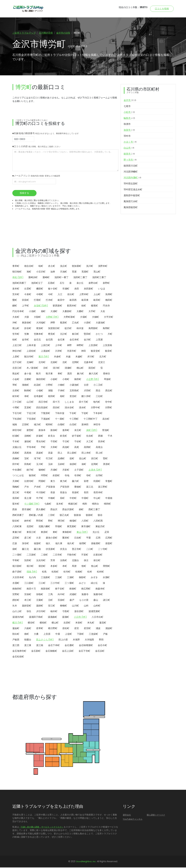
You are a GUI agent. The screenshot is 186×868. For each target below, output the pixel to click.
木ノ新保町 (32, 368)
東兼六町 (17, 533)
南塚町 (73, 589)
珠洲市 (127, 125)
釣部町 (56, 476)
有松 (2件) (18, 278)
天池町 (64, 272)
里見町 (73, 397)
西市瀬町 (27, 510)
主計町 (64, 334)
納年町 (28, 521)
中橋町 (52, 499)
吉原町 (67, 623)
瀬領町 (28, 442)
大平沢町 (109, 318)
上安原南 (107, 346)
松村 (90, 572)
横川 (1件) (18, 623)
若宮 (77, 629)
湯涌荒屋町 (94, 612)
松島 (44, 572)
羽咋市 (127, 137)
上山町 (97, 295)
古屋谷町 (98, 555)
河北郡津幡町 (131, 172)
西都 (100, 436)
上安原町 (93, 346)
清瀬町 (68, 368)
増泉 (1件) (32, 572)
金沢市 (130, 101)
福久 (48, 544)
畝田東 (85, 301)
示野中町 (95, 408)
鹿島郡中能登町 (132, 196)
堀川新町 (17, 567)
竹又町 (49, 459)
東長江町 (31, 533)
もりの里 (84, 601)
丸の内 (32, 578)
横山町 (55, 623)
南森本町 (100, 589)
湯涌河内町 (18, 618)
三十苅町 (17, 402)
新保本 (42, 431)
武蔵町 (73, 595)
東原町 (44, 533)
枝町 (84, 306)
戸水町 (37, 487)
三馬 (50, 595)
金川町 (87, 340)
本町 (65, 567)
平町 (43, 448)
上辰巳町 (45, 346)
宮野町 (16, 595)
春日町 (75, 334)
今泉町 (28, 295)
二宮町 (51, 516)
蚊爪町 (68, 329)
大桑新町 (67, 312)
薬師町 (40, 606)
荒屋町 (85, 272)
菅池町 (106, 431)
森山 (96, 601)
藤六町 (75, 482)
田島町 (28, 465)
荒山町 (97, 272)
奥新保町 (27, 323)
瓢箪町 (66, 538)
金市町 (25, 340)
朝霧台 (28, 640)
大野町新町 (69, 318)
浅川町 (90, 267)
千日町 (66, 442)
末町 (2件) (92, 431)
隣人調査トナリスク (156, 815)
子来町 (61, 391)
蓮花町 (103, 623)
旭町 (29, 272)
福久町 (71, 544)
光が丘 (96, 533)
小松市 (129, 113)
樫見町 (52, 334)
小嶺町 (40, 391)
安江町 (52, 606)
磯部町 (40, 289)
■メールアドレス (36, 176)
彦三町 (28, 538)
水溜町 (106, 578)
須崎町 (28, 436)
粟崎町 (46, 278)
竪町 (105, 459)
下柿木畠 (60, 414)
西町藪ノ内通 (36, 516)
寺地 (67, 476)
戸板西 (16, 640)
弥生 (29, 612)
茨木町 (16, 295)
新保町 (54, 431)
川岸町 (59, 351)
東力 (53, 482)
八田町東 (17, 527)
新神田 (85, 425)
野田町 (40, 521)
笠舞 (27, 334)
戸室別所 (65, 487)
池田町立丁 (37, 284)
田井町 (102, 442)
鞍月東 (49, 374)
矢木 (15, 606)
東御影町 (67, 533)
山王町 (30, 402)
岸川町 (91, 357)
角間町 (106, 329)
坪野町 (44, 476)
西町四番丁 (18, 516)
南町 (27, 635)
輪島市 (129, 119)
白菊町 (61, 425)
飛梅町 (16, 487)
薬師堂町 (27, 606)
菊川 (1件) (44, 357)
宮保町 (28, 595)
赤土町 (52, 267)
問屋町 (42, 482)
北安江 (102, 363)
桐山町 (80, 368)
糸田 (77, 289)
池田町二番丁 (80, 278)
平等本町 (31, 448)
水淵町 (16, 584)
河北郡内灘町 (133, 178)
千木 (110, 436)
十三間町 (74, 419)
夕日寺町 (41, 612)
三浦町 (70, 578)
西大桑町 (41, 510)
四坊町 (56, 408)
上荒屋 (99, 340)
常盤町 (109, 482)
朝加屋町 (77, 267)
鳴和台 (95, 504)
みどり (82, 584)
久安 (39, 538)
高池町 (66, 448)
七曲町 (48, 504)
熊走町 (16, 374)
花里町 (30, 527)
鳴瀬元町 (73, 504)
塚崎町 (42, 470)
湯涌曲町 (52, 618)
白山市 (129, 148)
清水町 (82, 408)
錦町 (81, 510)
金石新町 (36, 652)
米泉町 (79, 623)
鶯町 (15, 301)
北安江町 (17, 368)
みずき (94, 578)
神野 (69, 346)
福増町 (83, 544)
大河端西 (89, 640)
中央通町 (17, 470)
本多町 (54, 567)
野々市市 (130, 160)
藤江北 (25, 550)
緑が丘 (94, 584)
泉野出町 (93, 284)
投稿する (24, 194)
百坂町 (61, 601)
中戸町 (40, 499)
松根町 (79, 572)
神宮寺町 (17, 431)
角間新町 (93, 329)
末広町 (78, 431)
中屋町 (85, 499)
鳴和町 (107, 504)
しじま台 (69, 402)
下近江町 (31, 414)
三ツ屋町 (69, 584)
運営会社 (127, 815)
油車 (53, 272)
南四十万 (31, 589)
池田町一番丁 (61, 278)
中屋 (58, 635)
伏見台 (64, 550)
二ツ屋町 (17, 555)
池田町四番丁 (19, 284)
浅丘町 (64, 267)
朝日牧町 (17, 272)
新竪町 (30, 431)
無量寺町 (98, 595)
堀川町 (30, 567)
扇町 (43, 312)
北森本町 (88, 363)
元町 (50, 601)
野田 (101, 640)
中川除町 (41, 493)
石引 (62, 284)
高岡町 (87, 448)
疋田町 (16, 538)
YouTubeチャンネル (133, 820)
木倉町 (57, 357)
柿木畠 (80, 329)
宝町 (27, 459)
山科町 (97, 606)
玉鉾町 (61, 465)
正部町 (25, 425)
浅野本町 (103, 267)
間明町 (107, 567)
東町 (55, 533)
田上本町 (86, 453)
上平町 (25, 306)
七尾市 (127, 107)
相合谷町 (29, 267)
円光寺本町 (18, 312)
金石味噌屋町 (86, 646)
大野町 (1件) (52, 318)
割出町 (16, 635)
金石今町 (102, 646)
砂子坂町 (77, 436)
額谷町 (16, 521)
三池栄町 (93, 635)
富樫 (86, 482)
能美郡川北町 (131, 166)
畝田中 (61, 301)
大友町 (16, 318)
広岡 (98, 538)
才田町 (87, 391)
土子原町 (79, 470)
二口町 (90, 550)
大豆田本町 (18, 578)
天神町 (16, 482)
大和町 (54, 448)
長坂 (53, 493)
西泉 (15, 510)
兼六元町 (93, 374)
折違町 (40, 436)
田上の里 (63, 640)
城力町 (37, 425)
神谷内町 (17, 351)
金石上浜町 (68, 652)
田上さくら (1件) (45, 640)
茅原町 (107, 465)
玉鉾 (50, 465)
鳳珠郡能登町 (131, 208)
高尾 (77, 448)
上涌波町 (45, 351)
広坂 (15, 544)
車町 (60, 374)
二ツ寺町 (103, 550)
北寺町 (42, 363)
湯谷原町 (79, 612)
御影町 (82, 578)
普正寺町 (77, 550)
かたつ (99, 334)
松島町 (55, 572)
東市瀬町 (86, 527)
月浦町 (54, 470)
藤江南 (37, 550)
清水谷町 (69, 408)
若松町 (66, 629)
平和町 (16, 561)
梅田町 (109, 301)
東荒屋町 (72, 527)
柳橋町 (64, 606)
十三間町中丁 (91, 419)
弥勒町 (40, 595)
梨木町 (16, 504)
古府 (86, 385)
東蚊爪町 (100, 527)
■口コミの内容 (36, 147)
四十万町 (84, 402)
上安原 (47, 635)
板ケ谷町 (53, 289)
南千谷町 (60, 589)
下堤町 (85, 414)
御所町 (78, 380)
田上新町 (72, 453)
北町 (65, 363)
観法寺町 (29, 357)
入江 (60, 295)
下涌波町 (45, 419)
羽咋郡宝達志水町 (133, 190)
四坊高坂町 (42, 408)
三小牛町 (55, 584)
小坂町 (54, 380)
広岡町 (109, 538)
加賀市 (129, 131)
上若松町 (31, 351)
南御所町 (17, 589)
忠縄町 (61, 459)
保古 (86, 561)
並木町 (60, 504)
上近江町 (17, 346)
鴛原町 (64, 323)
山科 (86, 606)
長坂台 (64, 493)
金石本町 (74, 340)
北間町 (75, 363)
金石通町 (69, 646)
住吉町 (90, 436)
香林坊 (107, 374)
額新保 (77, 516)
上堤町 (68, 635)
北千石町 (17, 363)
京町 (45, 368)
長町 (62, 499)
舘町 (72, 459)
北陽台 (75, 561)
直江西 (16, 646)
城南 (15, 425)
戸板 (105, 635)
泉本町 (16, 289)
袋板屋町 (96, 544)
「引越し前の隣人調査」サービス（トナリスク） (41, 828)
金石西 (49, 340)
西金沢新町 (68, 510)
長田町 (16, 499)
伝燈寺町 (29, 482)
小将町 (66, 380)
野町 (50, 521)
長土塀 (28, 499)
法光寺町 (41, 561)
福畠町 (37, 544)
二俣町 (44, 555)
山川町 (75, 606)
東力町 (64, 482)
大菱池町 (100, 323)
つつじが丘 (18, 476)
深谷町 (25, 544)
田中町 (16, 465)
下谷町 (73, 414)
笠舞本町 (39, 334)
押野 (53, 323)
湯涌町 (66, 618)
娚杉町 (16, 601)
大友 (103, 312)
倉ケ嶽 (28, 374)
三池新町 (45, 578)
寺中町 (109, 402)
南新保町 (45, 589)
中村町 (73, 499)
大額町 (37, 318)
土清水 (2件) (95, 470)
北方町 (103, 357)
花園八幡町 (44, 527)
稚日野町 (53, 629)
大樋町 (95, 318)
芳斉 (53, 561)
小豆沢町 (41, 272)
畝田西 (73, 301)
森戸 (72, 601)
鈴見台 (52, 436)
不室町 (85, 555)
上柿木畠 (31, 346)
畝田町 (97, 301)
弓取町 (66, 612)
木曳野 (76, 640)
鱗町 (15, 306)
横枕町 (43, 623)
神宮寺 (97, 425)
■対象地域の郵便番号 (46, 134)
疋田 (107, 533)
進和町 (66, 431)
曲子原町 (17, 572)
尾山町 (16, 329)
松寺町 (67, 572)
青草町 (16, 267)
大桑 (36, 635)
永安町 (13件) (41, 306)
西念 (98, 391)
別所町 (28, 561)
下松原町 (17, 419)
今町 (50, 295)
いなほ (102, 289)
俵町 (84, 465)
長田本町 (98, 493)
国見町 (92, 368)
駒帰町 (28, 391)
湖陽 (50, 391)
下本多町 (98, 414)
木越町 (79, 357)
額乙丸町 (64, 516)
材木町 (16, 397)
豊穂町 (78, 487)
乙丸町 (75, 323)
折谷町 (28, 329)
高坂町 (40, 453)
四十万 (56, 402)
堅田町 (87, 334)
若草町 (40, 629)
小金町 (16, 380)
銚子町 (30, 470)
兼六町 (80, 374)
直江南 (40, 646)
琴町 (15, 385)
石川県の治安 (46, 33)
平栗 (88, 538)
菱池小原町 (52, 538)
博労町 (61, 521)
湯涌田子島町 (36, 618)
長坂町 (75, 493)
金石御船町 (51, 652)
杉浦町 (16, 436)
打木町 (49, 301)
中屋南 (109, 499)
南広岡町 (86, 589)
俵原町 (73, 465)
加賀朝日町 (54, 329)
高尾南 (28, 453)
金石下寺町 (84, 652)
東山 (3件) (82, 533)
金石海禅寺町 (19, 652)
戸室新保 (50, 487)
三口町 (42, 584)
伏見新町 (50, 550)
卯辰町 (25, 301)
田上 (60, 453)
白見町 (73, 425)
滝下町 (37, 459)
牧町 (84, 567)
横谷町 (31, 623)
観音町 (109, 351)
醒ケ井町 (86, 397)
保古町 (97, 561)
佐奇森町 (39, 397)
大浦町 (54, 312)
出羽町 (99, 476)
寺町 (88, 476)
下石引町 (17, 414)
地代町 (97, 402)
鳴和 (85, 504)
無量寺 (85, 595)
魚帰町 (109, 295)
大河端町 (41, 323)
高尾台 (99, 448)
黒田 (70, 374)
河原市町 (72, 351)
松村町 (100, 572)
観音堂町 (95, 351)
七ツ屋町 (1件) (32, 504)
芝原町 (28, 408)
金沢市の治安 (63, 33)
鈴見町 (64, 436)
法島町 (64, 561)
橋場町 (73, 521)
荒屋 (74, 272)
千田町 (54, 442)
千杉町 (78, 442)
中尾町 (28, 493)
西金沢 (54, 510)
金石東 (61, 340)
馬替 (74, 567)
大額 (27, 318)
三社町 (99, 397)
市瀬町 (66, 289)
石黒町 (51, 284)
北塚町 (30, 363)
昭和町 (49, 425)
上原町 (16, 357)
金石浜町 (100, 652)
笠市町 (16, 334)
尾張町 (40, 329)
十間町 (16, 408)
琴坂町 (107, 380)
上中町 (59, 346)
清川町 (56, 368)
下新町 (80, 635)
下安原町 (31, 419)
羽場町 (59, 527)
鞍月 (39, 374)
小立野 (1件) (93, 380)
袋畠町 (109, 544)
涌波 (98, 629)
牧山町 (95, 567)
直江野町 (103, 487)
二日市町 (57, 555)
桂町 (15, 340)
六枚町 (28, 629)
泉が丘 (80, 284)
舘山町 (83, 459)
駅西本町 (72, 306)
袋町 (15, 550)
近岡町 (95, 465)
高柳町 (16, 459)
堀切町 (42, 567)
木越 (68, 357)
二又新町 (31, 555)
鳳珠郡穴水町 (131, 202)
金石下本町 (54, 646)
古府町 (16, 391)
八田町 (85, 521)
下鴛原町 (45, 414)
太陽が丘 (17, 448)
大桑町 (80, 312)
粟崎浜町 (33, 278)
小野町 (49, 385)
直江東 (28, 646)
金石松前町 (18, 657)
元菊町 (40, 601)
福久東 (59, 544)
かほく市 (130, 143)
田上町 (99, 453)
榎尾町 (94, 306)
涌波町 (109, 629)
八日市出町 (98, 618)
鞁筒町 (32, 476)
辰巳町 (95, 459)
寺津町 (78, 476)
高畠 (50, 453)
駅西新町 (58, 306)
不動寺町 (72, 555)
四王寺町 (43, 402)
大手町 (92, 312)
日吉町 (78, 538)
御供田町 (41, 380)
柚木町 (54, 612)
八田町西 (98, 521)
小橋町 (61, 385)
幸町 (27, 397)
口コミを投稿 (162, 9)
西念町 (109, 391)
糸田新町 (88, 289)
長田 (86, 493)
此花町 (37, 385)
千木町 (16, 442)
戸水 (27, 487)
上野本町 (84, 295)
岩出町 (71, 295)
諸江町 (107, 601)
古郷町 (28, 380)
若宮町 (87, 629)
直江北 (90, 487)
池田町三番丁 (99, 278)
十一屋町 (60, 419)
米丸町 (91, 623)
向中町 (61, 595)
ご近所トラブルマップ (24, 33)
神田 (84, 351)
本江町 (28, 601)
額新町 (89, 516)
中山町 (97, 499)
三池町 (59, 578)
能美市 (129, 154)
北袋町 (54, 363)
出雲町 (28, 289)
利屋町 (97, 482)
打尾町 (37, 301)
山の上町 (17, 612)
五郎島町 (74, 391)
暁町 (41, 267)
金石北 (37, 340)
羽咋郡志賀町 (131, 184)
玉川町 (40, 465)
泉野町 (106, 284)
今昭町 (40, 295)
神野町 (80, 346)
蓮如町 (16, 629)
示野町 (109, 408)
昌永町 (106, 419)
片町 (110, 334)
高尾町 (16, 453)
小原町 (87, 323)
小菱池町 (74, 385)
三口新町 (29, 584)
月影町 (66, 470)
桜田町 (52, 397)
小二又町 (98, 385)
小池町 (32, 312)
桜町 (62, 397)
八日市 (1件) (80, 618)
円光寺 (106, 306)
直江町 (16, 493)
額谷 (100, 516)
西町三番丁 (94, 510)
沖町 (15, 323)
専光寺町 (41, 442)
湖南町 (25, 385)
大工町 (90, 442)
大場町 (84, 318)
